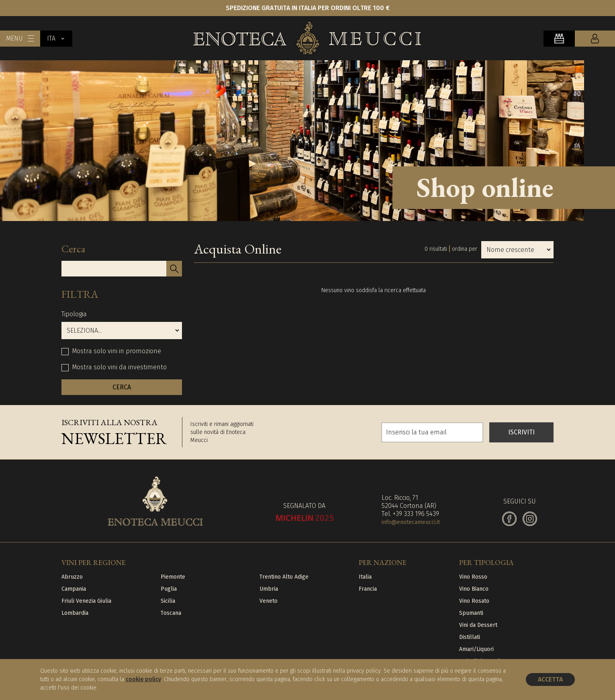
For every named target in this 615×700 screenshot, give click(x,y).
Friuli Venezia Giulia (86, 601)
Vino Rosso (473, 577)
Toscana (171, 613)
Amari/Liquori (476, 649)
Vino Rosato (474, 601)
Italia (365, 577)
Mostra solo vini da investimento (119, 367)
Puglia (169, 589)
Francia (368, 589)
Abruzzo (72, 577)
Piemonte (173, 577)
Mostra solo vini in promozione (116, 351)
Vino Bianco (474, 589)
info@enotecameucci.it (411, 522)
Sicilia (168, 601)
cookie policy (143, 679)
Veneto (269, 601)
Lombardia (75, 613)
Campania (74, 589)
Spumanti (471, 613)
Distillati (470, 637)
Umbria (269, 589)
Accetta (550, 679)
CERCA (122, 387)
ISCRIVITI (521, 432)
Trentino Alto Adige (284, 577)
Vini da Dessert (478, 625)
